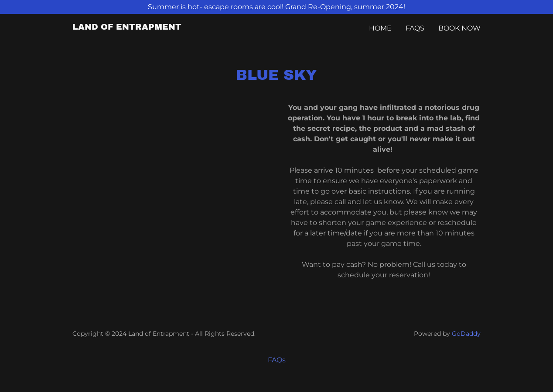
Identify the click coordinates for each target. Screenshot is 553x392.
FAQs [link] (415, 28)
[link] (127, 27)
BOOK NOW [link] (459, 28)
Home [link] (380, 28)
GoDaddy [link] (466, 334)
